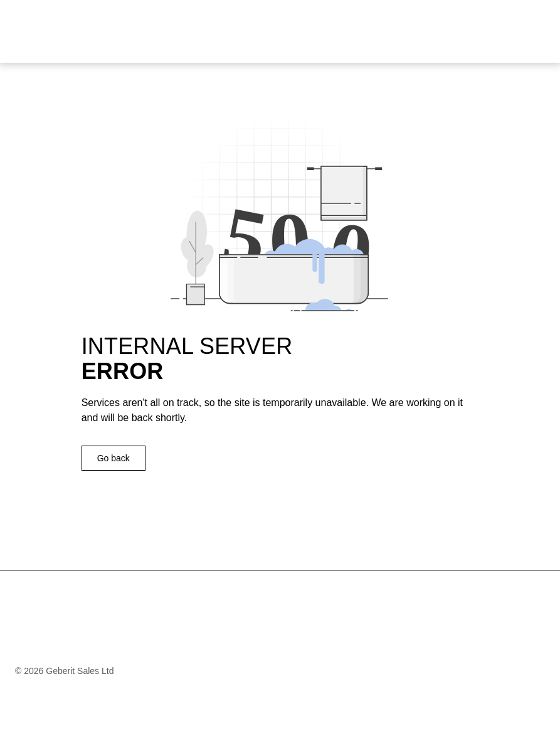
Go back (114, 458)
